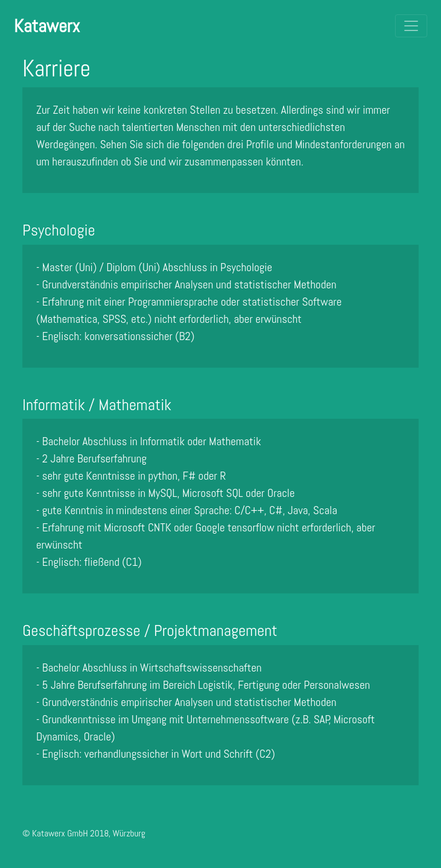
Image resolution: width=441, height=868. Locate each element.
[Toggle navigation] (411, 26)
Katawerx (47, 26)
